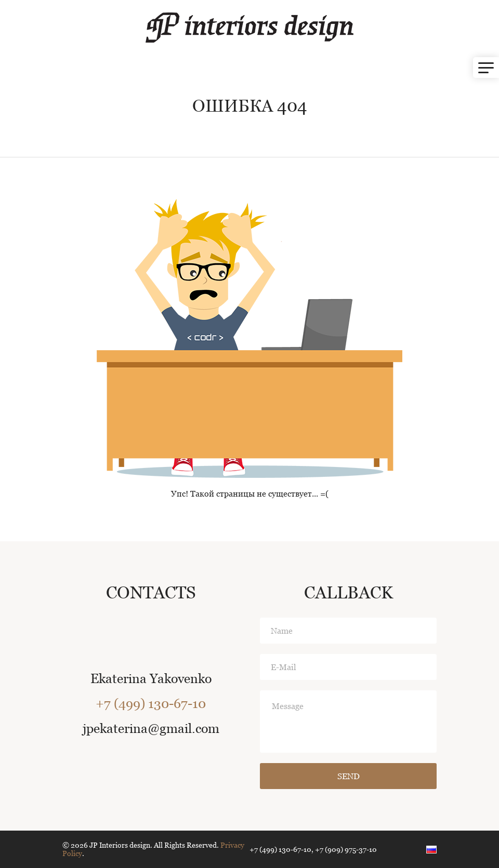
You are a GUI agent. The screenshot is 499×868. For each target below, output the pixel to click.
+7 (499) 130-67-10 (151, 703)
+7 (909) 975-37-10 (346, 849)
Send (349, 776)
